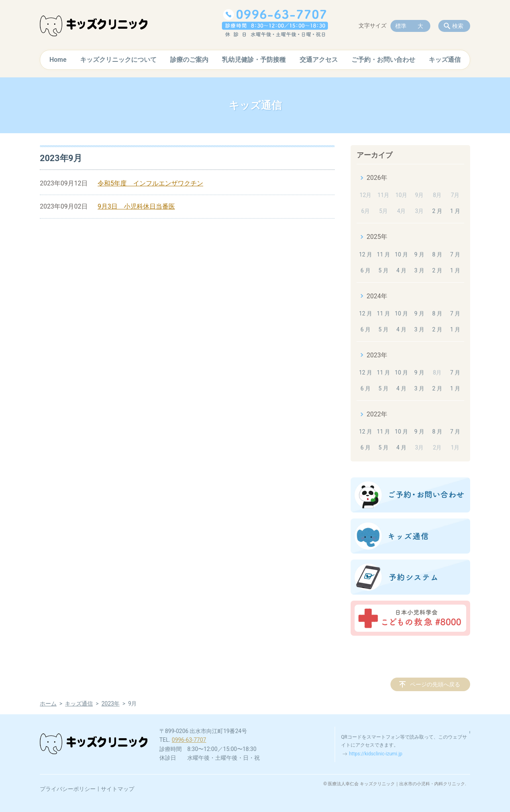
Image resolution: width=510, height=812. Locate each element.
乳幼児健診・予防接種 (254, 60)
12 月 (366, 254)
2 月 (437, 211)
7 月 (455, 254)
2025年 (377, 237)
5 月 (383, 270)
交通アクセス (319, 60)
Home (58, 60)
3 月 (419, 270)
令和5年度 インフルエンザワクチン (150, 183)
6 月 (366, 270)
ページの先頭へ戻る (435, 684)
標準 (401, 26)
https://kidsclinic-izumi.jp (376, 754)
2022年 (377, 414)
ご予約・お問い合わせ (383, 60)
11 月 (383, 254)
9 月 (419, 254)
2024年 (377, 296)
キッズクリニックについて (118, 60)
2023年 (377, 355)
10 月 (401, 254)
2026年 (377, 178)
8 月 (437, 254)
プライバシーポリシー (68, 789)
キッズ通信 (445, 60)
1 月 (455, 211)
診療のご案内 (189, 60)
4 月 (401, 270)
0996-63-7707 (189, 740)
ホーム (48, 704)
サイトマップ (118, 789)
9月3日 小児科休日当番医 (136, 206)
